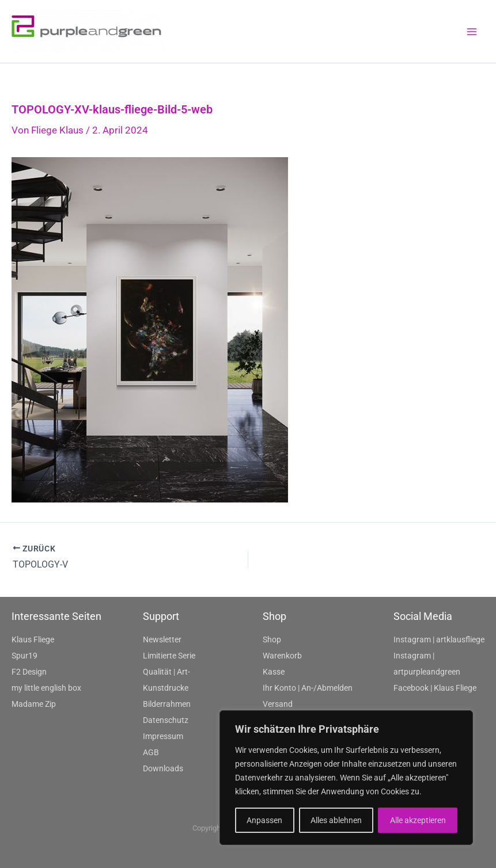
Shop (272, 639)
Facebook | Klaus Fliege (435, 688)
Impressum (163, 736)
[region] (346, 778)
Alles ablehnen (336, 820)
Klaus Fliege (33, 639)
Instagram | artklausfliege (439, 639)
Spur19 (24, 656)
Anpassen (264, 820)
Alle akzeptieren (418, 820)
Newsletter (162, 639)
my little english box (46, 688)
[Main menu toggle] (472, 32)
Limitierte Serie (169, 656)
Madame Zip (34, 704)
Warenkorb (282, 656)
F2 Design (29, 672)
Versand (278, 704)
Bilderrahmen (167, 704)
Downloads (163, 768)
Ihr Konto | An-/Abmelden (308, 688)
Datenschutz (166, 720)
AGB (151, 752)
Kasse (274, 672)
